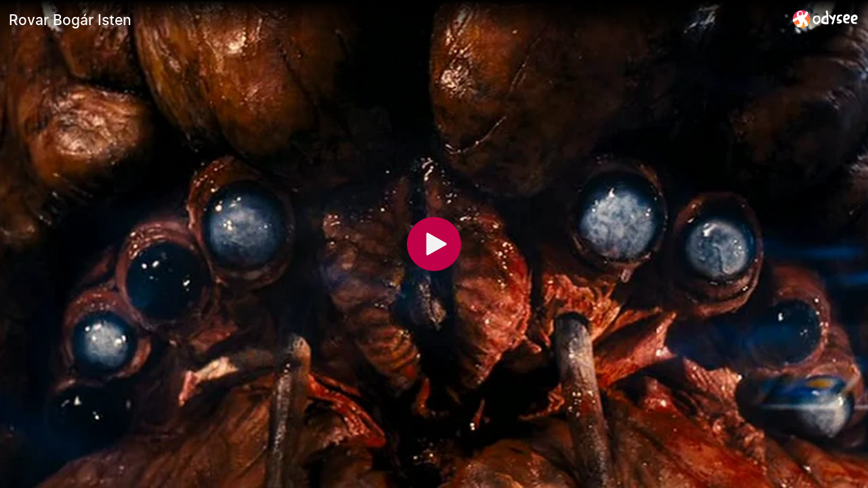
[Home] (826, 19)
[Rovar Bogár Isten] (395, 20)
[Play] (434, 244)
